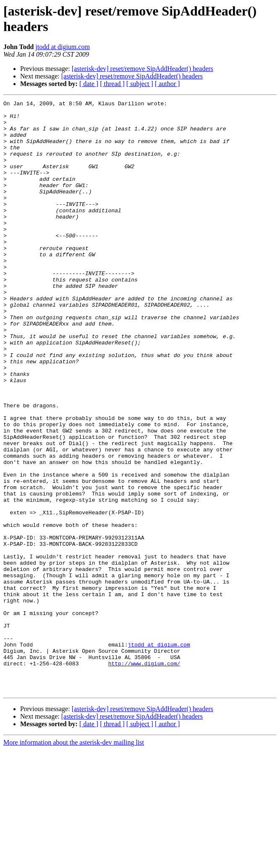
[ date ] (89, 84)
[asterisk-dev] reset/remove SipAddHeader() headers (143, 69)
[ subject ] (140, 84)
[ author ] (167, 84)
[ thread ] (112, 84)
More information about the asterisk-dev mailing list (74, 861)
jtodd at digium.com (63, 47)
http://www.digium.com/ (144, 777)
